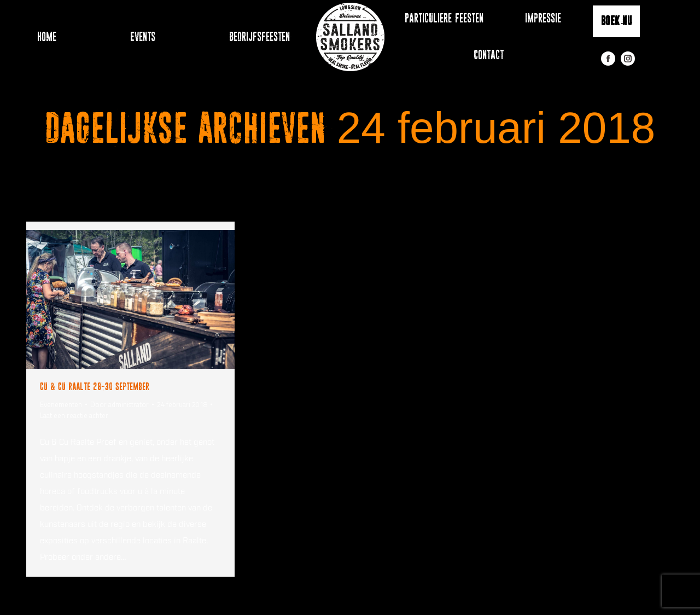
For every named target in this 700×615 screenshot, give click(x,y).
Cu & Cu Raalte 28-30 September (95, 387)
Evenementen (61, 404)
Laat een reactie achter (74, 415)
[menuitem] (41, 37)
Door (119, 404)
